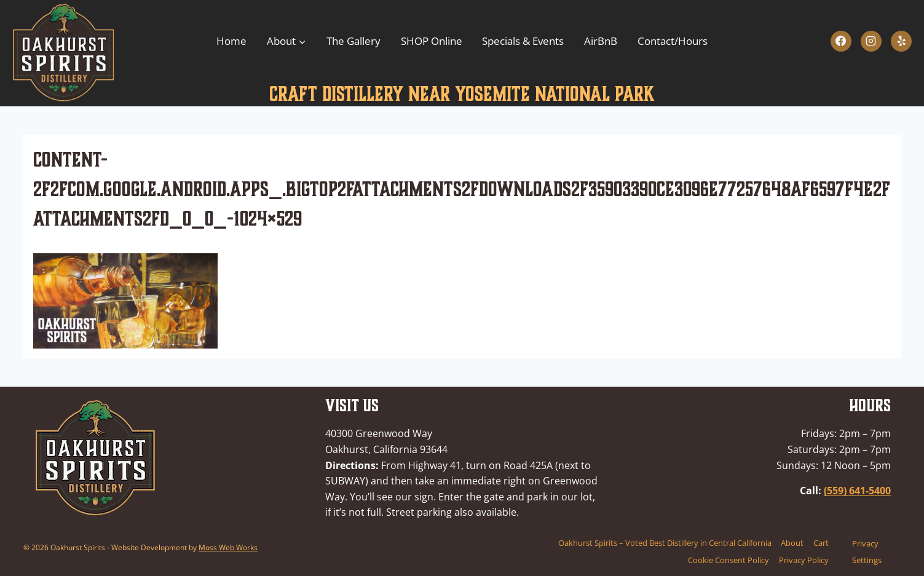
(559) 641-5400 (857, 491)
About (792, 543)
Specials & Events (523, 41)
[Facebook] (841, 41)
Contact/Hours (673, 41)
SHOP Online (432, 41)
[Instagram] (871, 41)
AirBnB (601, 41)
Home (231, 41)
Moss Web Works (228, 547)
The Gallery (353, 41)
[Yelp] (901, 41)
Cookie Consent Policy (729, 560)
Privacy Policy (804, 560)
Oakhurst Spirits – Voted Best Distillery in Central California (665, 543)
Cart (821, 543)
